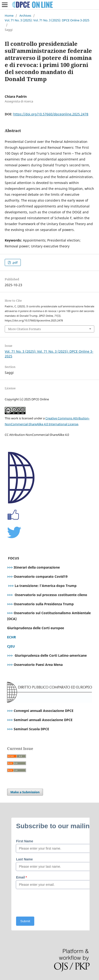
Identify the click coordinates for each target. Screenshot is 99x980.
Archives (25, 16)
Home (9, 16)
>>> (10, 567)
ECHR (11, 637)
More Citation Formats (24, 329)
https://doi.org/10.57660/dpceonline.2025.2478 (51, 114)
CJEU (11, 646)
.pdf (14, 262)
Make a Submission (25, 792)
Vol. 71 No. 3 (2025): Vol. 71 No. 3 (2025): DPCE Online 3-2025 (47, 20)
